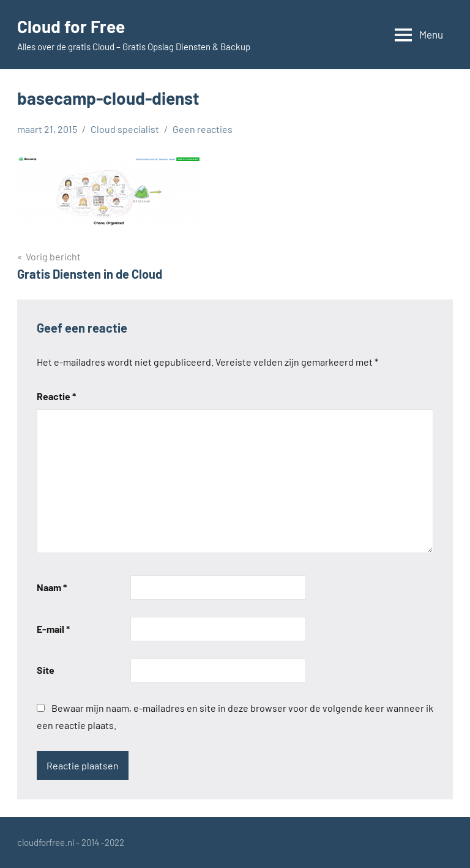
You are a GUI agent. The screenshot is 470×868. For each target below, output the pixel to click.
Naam (52, 587)
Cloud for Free (71, 26)
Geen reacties (203, 129)
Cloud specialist (125, 129)
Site (46, 670)
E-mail (53, 629)
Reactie (56, 396)
